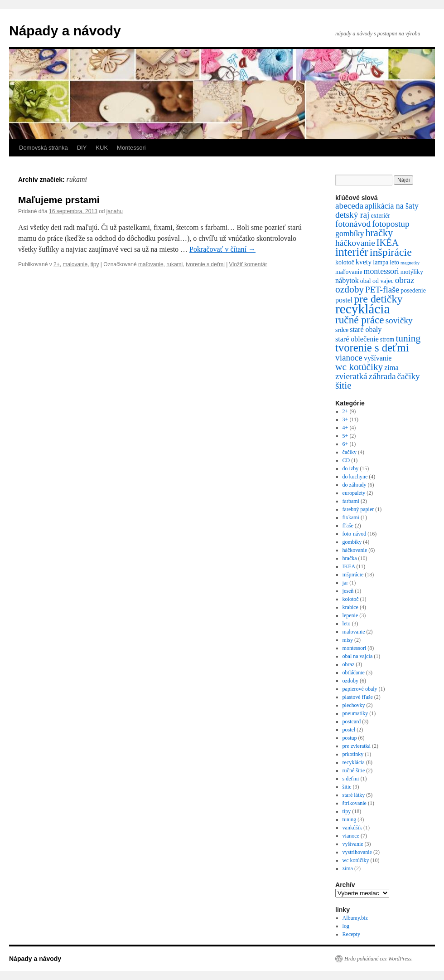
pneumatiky (355, 713)
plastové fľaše (358, 697)
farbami (351, 501)
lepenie (350, 615)
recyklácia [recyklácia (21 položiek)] (362, 309)
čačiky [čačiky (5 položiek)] (408, 376)
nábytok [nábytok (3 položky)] (347, 280)
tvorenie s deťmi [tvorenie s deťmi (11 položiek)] (372, 348)
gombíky (352, 542)
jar (345, 583)
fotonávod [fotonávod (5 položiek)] (353, 224)
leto (347, 624)
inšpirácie (353, 575)
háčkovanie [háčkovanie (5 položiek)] (355, 243)
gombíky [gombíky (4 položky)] (350, 234)
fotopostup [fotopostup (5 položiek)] (391, 224)
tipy (95, 264)
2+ (57, 264)
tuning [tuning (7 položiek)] (408, 338)
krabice (350, 607)
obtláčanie (354, 673)
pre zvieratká (357, 746)
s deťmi (351, 779)
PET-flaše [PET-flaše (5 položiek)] (382, 290)
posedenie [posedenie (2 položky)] (413, 290)
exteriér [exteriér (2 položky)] (380, 216)
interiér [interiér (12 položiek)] (352, 252)
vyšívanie (353, 844)
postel (349, 730)
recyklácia (354, 762)
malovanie (75, 264)
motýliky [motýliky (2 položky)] (412, 272)
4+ (345, 428)
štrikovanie (355, 803)
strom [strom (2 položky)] (387, 339)
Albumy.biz (355, 918)
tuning (350, 819)
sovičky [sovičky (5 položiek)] (399, 320)
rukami (174, 264)
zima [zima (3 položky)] (391, 368)
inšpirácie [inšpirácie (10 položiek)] (391, 252)
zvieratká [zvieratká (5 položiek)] (351, 376)
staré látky (354, 795)
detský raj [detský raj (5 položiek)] (352, 215)
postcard (352, 722)
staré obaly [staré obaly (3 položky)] (366, 329)
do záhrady (355, 485)
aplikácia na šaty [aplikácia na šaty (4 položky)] (392, 206)
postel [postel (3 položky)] (344, 300)
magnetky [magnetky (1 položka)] (410, 263)
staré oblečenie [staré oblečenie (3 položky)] (357, 339)
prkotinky (353, 754)
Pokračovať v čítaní (222, 249)
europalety (354, 493)
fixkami (351, 517)
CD (346, 460)
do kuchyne (355, 477)
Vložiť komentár (248, 264)
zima (348, 868)
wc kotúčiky (356, 860)
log (346, 926)
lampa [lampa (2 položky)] (381, 262)
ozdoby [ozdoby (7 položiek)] (350, 289)
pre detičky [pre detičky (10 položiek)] (378, 299)
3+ (345, 419)
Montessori (131, 148)
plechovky (354, 705)
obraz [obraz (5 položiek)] (405, 280)
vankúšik (352, 828)
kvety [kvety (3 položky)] (364, 262)
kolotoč (351, 599)
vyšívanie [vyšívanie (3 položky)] (378, 358)
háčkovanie (355, 550)
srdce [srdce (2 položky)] (342, 330)
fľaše (348, 526)
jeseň (348, 591)
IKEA (349, 566)
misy (348, 640)
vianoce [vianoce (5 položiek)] (349, 358)
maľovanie (151, 264)
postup (350, 738)
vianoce (351, 836)
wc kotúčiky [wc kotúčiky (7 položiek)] (359, 367)
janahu (115, 211)
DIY (82, 148)
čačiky (350, 452)
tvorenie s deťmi (205, 264)
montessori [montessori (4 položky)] (381, 271)
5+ (345, 436)
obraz (349, 664)
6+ (345, 444)
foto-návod (355, 534)
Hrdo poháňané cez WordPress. (379, 959)
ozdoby (350, 681)
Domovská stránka (43, 148)
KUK (102, 148)
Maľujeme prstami (59, 200)
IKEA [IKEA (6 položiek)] (388, 243)
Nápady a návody (65, 31)
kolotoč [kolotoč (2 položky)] (345, 262)
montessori (355, 648)
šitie (347, 787)
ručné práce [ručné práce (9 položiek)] (360, 320)
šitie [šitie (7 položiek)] (343, 385)
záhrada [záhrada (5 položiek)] (382, 376)
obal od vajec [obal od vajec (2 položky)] (377, 281)
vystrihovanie (357, 852)
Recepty (351, 934)
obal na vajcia (358, 656)
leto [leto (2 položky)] (394, 262)
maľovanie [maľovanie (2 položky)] (349, 272)
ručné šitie (354, 770)
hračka (350, 558)
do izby (351, 468)
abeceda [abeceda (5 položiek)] (349, 206)
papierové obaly (360, 689)
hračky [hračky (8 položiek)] (379, 233)
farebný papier (358, 509)
